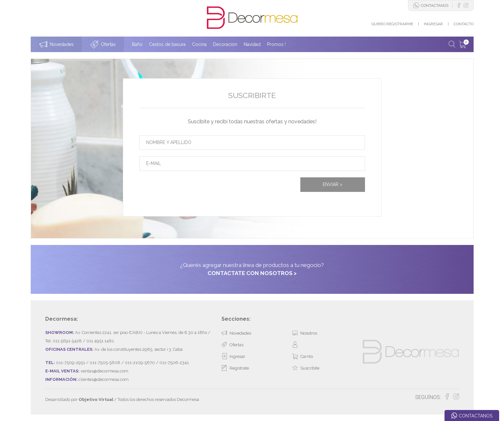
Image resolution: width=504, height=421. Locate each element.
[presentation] (188, 190)
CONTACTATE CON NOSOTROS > (252, 273)
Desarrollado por (79, 399)
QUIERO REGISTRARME (392, 24)
